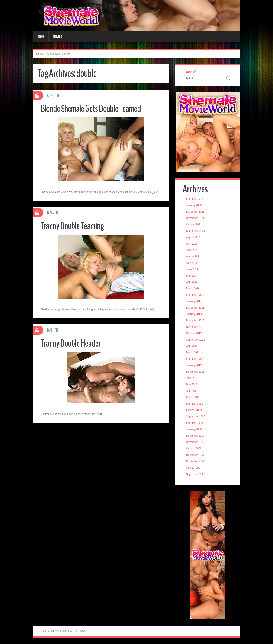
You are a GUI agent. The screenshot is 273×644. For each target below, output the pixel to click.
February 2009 (195, 423)
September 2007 (196, 474)
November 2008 (195, 442)
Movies (57, 37)
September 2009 (196, 417)
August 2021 (193, 237)
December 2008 (195, 436)
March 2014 (193, 288)
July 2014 (192, 263)
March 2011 (193, 397)
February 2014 (195, 295)
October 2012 (194, 333)
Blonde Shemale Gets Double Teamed (91, 109)
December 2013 (195, 308)
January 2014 (194, 301)
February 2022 (195, 199)
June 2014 (192, 269)
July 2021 (192, 244)
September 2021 (196, 231)
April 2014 (192, 282)
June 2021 (192, 250)
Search (191, 72)
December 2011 (195, 372)
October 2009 (194, 410)
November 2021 (195, 218)
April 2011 (192, 391)
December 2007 (195, 455)
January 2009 (194, 429)
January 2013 (194, 314)
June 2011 (192, 378)
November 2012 (195, 327)
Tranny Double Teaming (72, 226)
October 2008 (194, 449)
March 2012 (193, 353)
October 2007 (194, 468)
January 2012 (194, 365)
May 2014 (192, 276)
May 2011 (192, 385)
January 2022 (194, 205)
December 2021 (195, 212)
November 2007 (195, 461)
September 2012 (196, 340)
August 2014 (193, 256)
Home (41, 37)
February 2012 (195, 359)
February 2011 (195, 404)
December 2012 (195, 321)
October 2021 (194, 224)
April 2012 (192, 346)
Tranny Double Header (70, 343)
